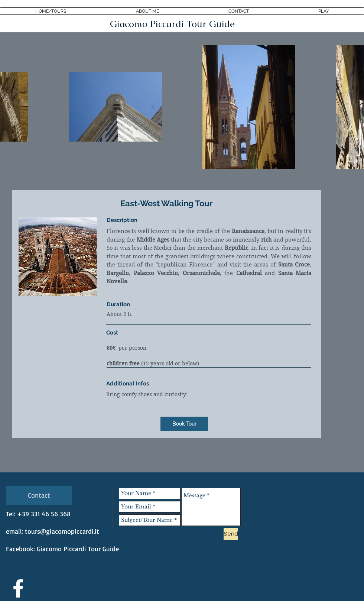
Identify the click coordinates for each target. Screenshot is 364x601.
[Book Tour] (184, 424)
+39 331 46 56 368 (44, 514)
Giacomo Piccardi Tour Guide (78, 549)
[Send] (231, 534)
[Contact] (39, 495)
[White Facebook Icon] (18, 588)
